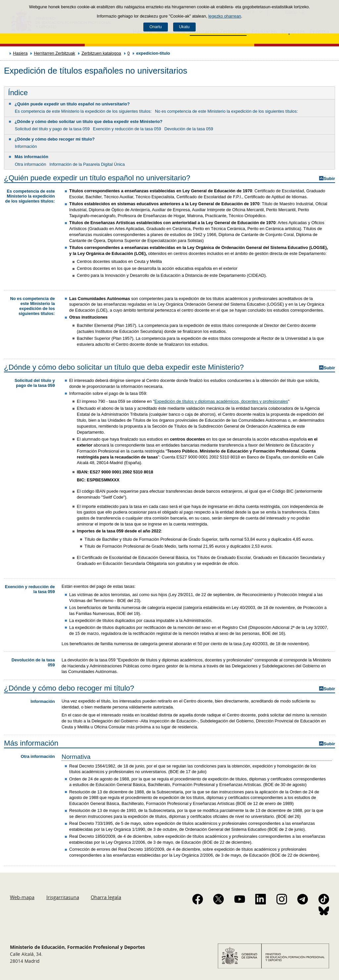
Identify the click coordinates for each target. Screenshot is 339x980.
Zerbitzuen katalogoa (101, 53)
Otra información (31, 164)
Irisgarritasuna (63, 897)
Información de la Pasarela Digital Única (87, 164)
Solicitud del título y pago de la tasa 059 (52, 129)
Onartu (155, 27)
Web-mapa (22, 897)
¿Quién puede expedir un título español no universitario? (72, 104)
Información (26, 146)
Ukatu (184, 27)
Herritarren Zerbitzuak (54, 53)
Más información (31, 157)
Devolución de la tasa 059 (189, 129)
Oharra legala (106, 897)
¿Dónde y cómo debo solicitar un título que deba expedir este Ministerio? (89, 122)
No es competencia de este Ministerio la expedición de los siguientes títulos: (226, 111)
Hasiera (20, 53)
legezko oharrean (225, 16)
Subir (329, 179)
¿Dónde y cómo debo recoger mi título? (55, 139)
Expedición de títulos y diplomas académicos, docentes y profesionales (221, 401)
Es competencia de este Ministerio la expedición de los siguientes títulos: (83, 111)
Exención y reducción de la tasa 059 (127, 129)
